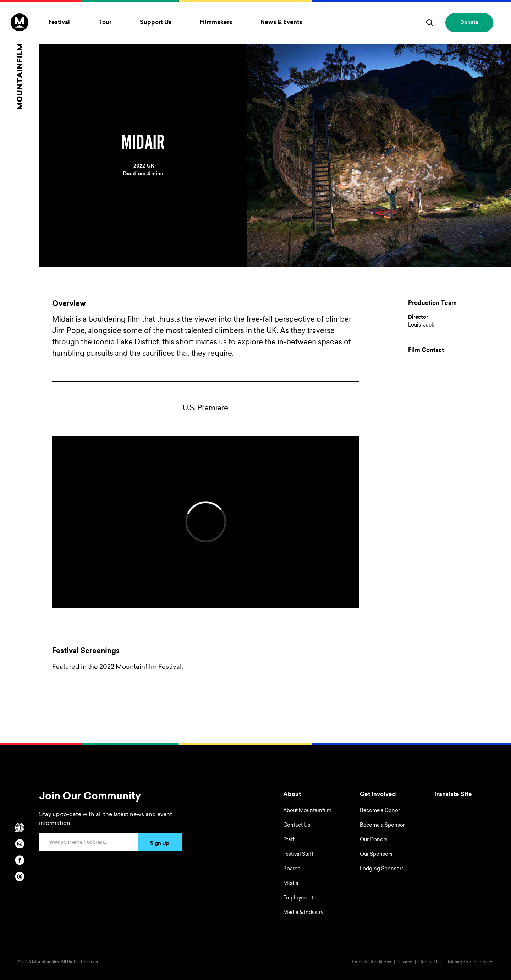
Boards (292, 869)
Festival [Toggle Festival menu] (59, 23)
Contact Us (297, 826)
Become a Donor (380, 811)
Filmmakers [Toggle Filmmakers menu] (216, 23)
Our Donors (374, 840)
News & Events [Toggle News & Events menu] (281, 23)
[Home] (20, 61)
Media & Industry (303, 913)
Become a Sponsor (382, 826)
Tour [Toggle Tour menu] (105, 23)
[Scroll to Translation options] (20, 827)
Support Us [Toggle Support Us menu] (156, 23)
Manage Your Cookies (471, 962)
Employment (298, 898)
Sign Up (160, 844)
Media (291, 884)
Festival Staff (298, 855)
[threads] (20, 876)
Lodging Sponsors (382, 869)
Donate (469, 23)
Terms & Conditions (371, 962)
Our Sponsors (376, 855)
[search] (430, 23)
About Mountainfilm (307, 811)
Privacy (405, 962)
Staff (289, 840)
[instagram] (20, 844)
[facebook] (20, 860)
